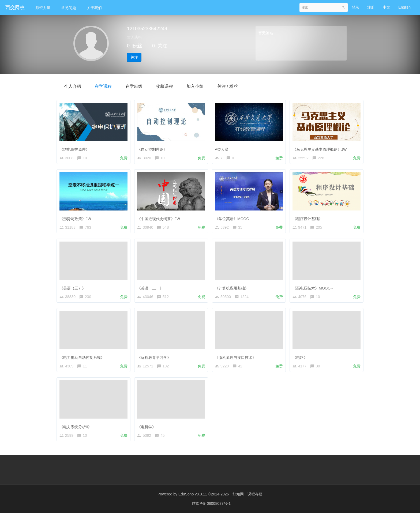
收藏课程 (174, 86)
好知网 (238, 500)
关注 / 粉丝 (242, 86)
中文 (387, 7)
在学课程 (107, 86)
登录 (355, 7)
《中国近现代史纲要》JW (160, 219)
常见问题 (69, 8)
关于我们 (94, 8)
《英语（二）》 (152, 289)
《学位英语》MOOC (233, 219)
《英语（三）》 (74, 289)
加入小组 (207, 86)
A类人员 (223, 148)
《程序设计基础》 (309, 219)
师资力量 (43, 8)
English (404, 7)
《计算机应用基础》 (233, 289)
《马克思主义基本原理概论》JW (321, 148)
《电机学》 (148, 430)
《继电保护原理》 (76, 148)
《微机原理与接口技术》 (237, 360)
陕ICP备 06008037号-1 (211, 510)
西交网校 (15, 7)
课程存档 (255, 500)
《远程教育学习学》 (155, 360)
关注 (134, 57)
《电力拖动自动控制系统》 (83, 360)
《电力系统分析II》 (77, 430)
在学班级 (140, 86)
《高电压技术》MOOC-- (314, 289)
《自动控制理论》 (153, 148)
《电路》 (301, 360)
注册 (371, 7)
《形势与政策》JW (77, 219)
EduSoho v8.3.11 (193, 500)
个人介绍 (74, 86)
